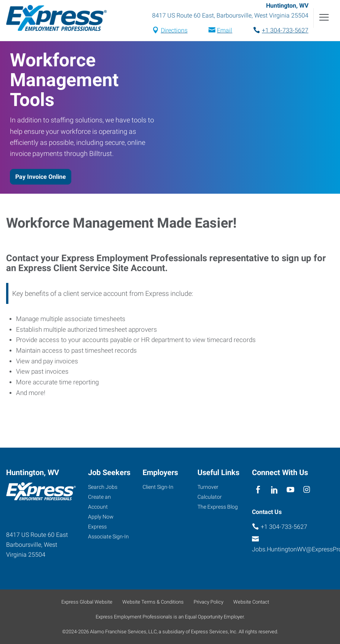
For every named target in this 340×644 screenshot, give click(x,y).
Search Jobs (103, 487)
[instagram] (307, 490)
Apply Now (101, 517)
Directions (174, 30)
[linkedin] (274, 490)
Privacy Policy (208, 602)
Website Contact (251, 602)
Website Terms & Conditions (153, 602)
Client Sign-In (158, 487)
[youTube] (291, 490)
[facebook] (258, 490)
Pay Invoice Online (41, 177)
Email (225, 30)
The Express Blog (218, 507)
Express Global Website (87, 602)
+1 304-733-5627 (285, 30)
